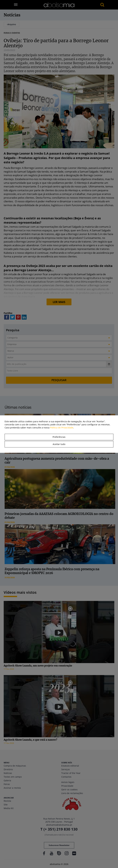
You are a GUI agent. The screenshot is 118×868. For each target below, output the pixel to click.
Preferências (59, 437)
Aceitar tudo (59, 444)
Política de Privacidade (62, 428)
